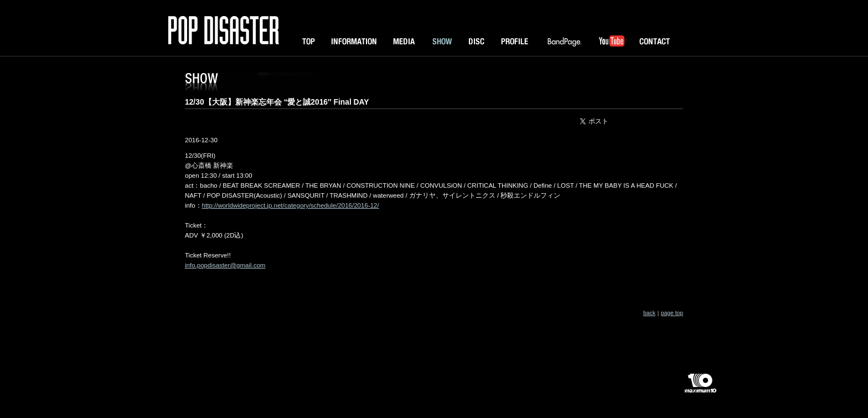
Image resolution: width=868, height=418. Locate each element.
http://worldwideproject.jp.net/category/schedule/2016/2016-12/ (291, 205)
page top (672, 313)
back (649, 313)
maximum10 (700, 388)
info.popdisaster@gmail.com (225, 265)
